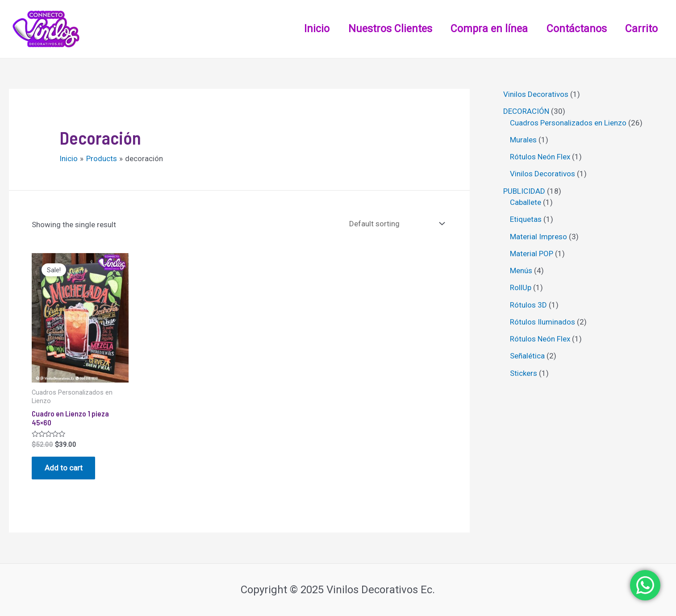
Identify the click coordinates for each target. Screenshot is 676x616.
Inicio (308, 29)
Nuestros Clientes (383, 29)
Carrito (641, 29)
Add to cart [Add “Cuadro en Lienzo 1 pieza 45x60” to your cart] (64, 468)
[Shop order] (395, 224)
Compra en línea (484, 29)
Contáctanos (574, 29)
